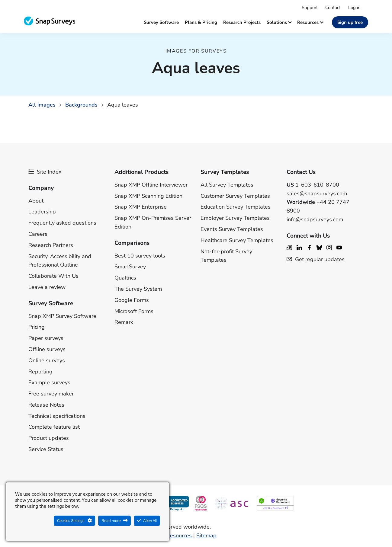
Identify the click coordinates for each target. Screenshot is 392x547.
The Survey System (138, 289)
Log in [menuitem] (354, 8)
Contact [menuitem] (333, 8)
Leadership (42, 212)
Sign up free (350, 22)
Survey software (161, 22)
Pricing (37, 327)
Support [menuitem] (310, 8)
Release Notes (46, 405)
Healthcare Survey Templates (237, 240)
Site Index (45, 172)
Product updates (49, 438)
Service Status (46, 449)
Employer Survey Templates (235, 218)
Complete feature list (54, 427)
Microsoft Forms (134, 311)
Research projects (242, 22)
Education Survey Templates (236, 207)
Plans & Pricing (201, 22)
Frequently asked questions (62, 223)
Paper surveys (46, 338)
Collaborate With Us (53, 276)
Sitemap (206, 536)
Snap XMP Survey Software (62, 316)
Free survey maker (51, 394)
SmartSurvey (130, 267)
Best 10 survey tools (140, 256)
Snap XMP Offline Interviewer (151, 185)
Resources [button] (310, 22)
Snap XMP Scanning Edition (148, 196)
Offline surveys (47, 349)
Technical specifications (57, 416)
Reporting (40, 372)
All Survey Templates (227, 185)
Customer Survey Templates (235, 196)
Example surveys (49, 382)
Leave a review (47, 287)
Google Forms (132, 300)
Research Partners (51, 245)
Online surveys (47, 360)
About (36, 201)
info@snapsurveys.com (315, 219)
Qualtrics (125, 278)
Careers (38, 234)
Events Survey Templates (232, 229)
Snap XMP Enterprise (141, 207)
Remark (124, 322)
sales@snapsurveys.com (317, 194)
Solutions (279, 22)
